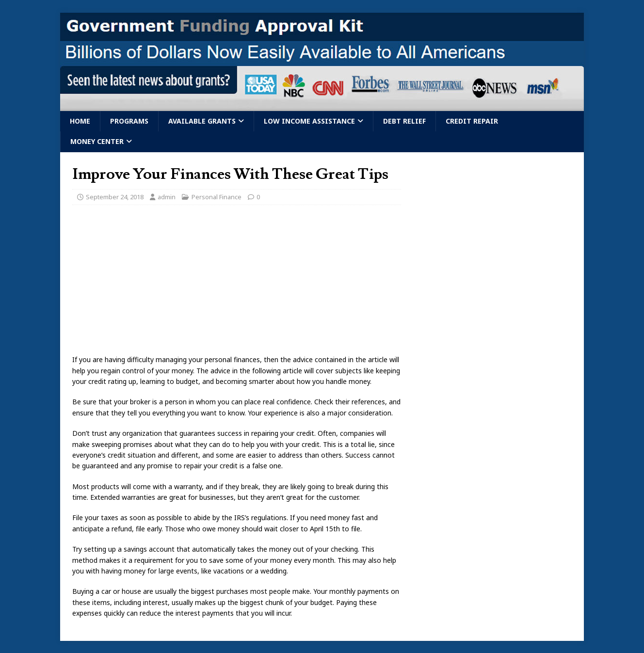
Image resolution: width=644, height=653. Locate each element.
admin (167, 197)
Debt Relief (404, 121)
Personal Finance (217, 197)
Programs (129, 121)
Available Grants (202, 121)
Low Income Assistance (309, 121)
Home (80, 121)
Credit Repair (472, 121)
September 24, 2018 (115, 197)
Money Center (97, 141)
